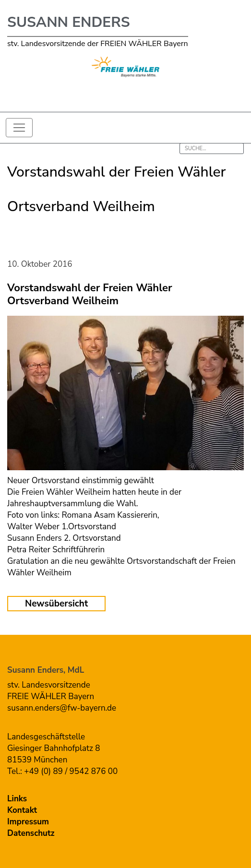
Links (17, 799)
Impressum (28, 822)
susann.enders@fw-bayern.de (62, 708)
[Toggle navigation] (19, 128)
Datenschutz (31, 833)
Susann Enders (69, 22)
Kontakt (22, 810)
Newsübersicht (56, 604)
